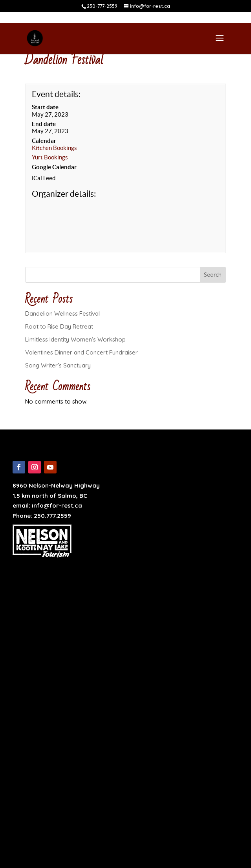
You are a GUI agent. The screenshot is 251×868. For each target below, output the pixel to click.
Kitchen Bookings (54, 148)
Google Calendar (54, 167)
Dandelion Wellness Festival (62, 313)
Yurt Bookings (50, 157)
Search (213, 275)
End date (44, 124)
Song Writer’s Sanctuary (58, 365)
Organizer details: (64, 194)
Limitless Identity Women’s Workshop (75, 339)
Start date (45, 107)
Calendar (44, 141)
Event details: (56, 94)
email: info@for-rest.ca (47, 505)
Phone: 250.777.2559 (42, 516)
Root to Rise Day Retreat (59, 326)
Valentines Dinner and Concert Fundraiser (82, 352)
